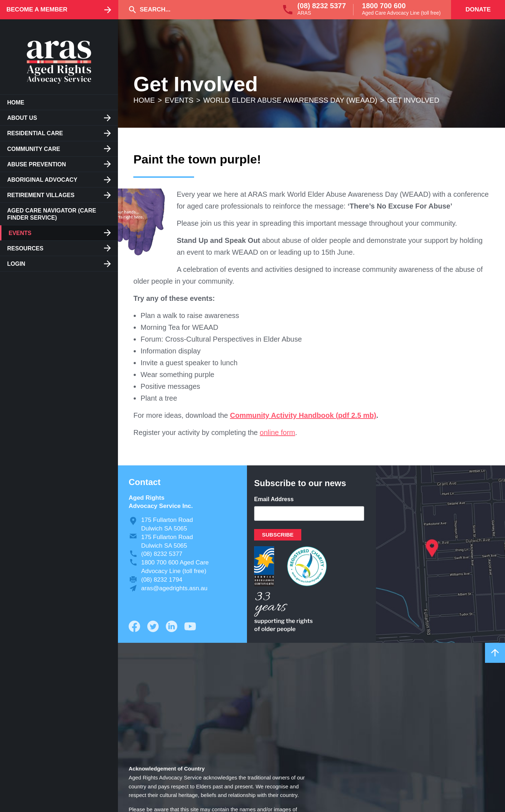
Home (16, 102)
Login (16, 264)
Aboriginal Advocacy (42, 180)
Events (20, 233)
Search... (155, 9)
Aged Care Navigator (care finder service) (52, 214)
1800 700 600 (384, 6)
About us (22, 118)
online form (278, 432)
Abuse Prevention (36, 164)
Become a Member (37, 9)
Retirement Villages (41, 195)
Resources (25, 248)
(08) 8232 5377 (322, 6)
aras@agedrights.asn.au (174, 588)
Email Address (274, 499)
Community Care (34, 149)
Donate (478, 9)
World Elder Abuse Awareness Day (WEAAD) (290, 100)
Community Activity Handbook (282, 415)
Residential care (35, 133)
